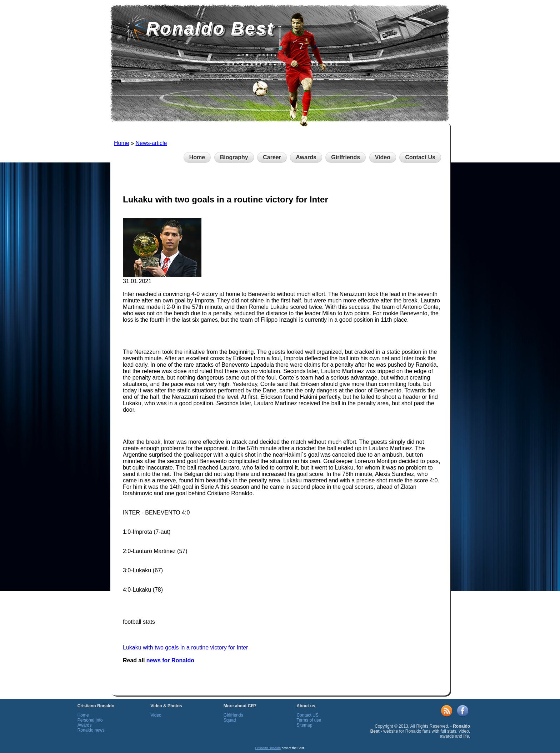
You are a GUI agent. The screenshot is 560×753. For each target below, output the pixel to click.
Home (122, 143)
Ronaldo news (91, 730)
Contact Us (420, 157)
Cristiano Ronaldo (268, 748)
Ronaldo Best (210, 29)
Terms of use (309, 720)
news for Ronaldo (170, 660)
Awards (306, 157)
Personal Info (90, 720)
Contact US (307, 715)
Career (272, 157)
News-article (151, 143)
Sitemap (304, 725)
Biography (234, 157)
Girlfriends (346, 157)
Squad (230, 720)
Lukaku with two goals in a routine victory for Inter (185, 647)
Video (383, 157)
